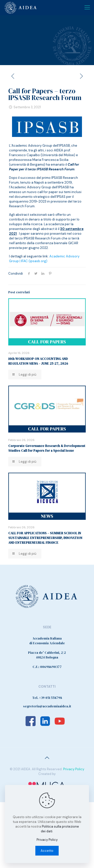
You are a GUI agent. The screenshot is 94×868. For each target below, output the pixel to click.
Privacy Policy (74, 769)
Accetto (47, 851)
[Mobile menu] (87, 7)
